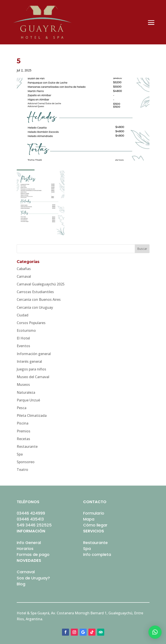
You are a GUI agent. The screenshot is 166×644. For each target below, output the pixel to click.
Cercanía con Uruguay (35, 307)
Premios (24, 431)
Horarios (25, 549)
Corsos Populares (31, 323)
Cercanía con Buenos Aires (39, 299)
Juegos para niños (31, 369)
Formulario (94, 513)
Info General (29, 543)
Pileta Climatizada (32, 415)
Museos (23, 385)
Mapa (89, 519)
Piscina (23, 423)
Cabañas (24, 269)
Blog (21, 584)
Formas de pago (33, 554)
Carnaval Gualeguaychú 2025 (41, 284)
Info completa (97, 554)
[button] (155, 632)
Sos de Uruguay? (33, 578)
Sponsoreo (26, 462)
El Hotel (23, 338)
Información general (34, 354)
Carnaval (24, 276)
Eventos (23, 346)
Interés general (29, 361)
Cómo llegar (95, 525)
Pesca (22, 408)
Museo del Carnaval (33, 377)
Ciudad (23, 315)
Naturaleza (26, 392)
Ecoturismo (26, 330)
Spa (20, 454)
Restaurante (27, 446)
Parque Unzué (28, 400)
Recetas (23, 439)
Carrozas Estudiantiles (35, 292)
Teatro (22, 470)
